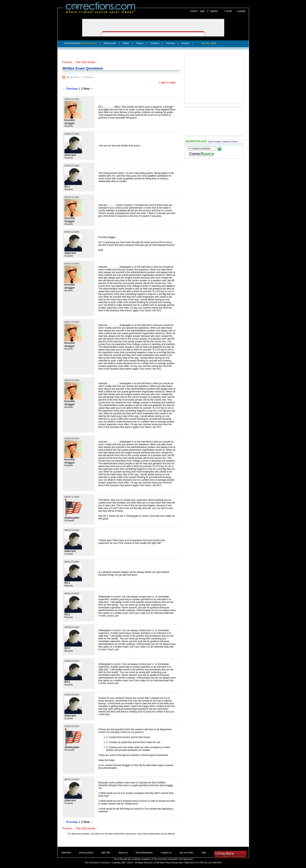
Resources (110, 43)
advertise (66, 853)
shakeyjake (72, 518)
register (214, 11)
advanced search (230, 142)
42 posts (69, 126)
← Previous (70, 89)
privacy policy (86, 853)
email (229, 11)
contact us (166, 853)
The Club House (86, 62)
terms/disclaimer (144, 853)
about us (123, 853)
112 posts (69, 520)
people (242, 11)
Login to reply (167, 82)
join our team (186, 853)
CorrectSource (81, 43)
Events (186, 43)
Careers (155, 43)
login (202, 11)
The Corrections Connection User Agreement (173, 859)
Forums (170, 43)
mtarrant (70, 155)
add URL (106, 853)
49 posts (69, 189)
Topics (140, 43)
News (126, 43)
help (204, 853)
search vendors (215, 142)
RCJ (67, 187)
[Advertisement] (214, 79)
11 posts (69, 158)
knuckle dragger (70, 122)
